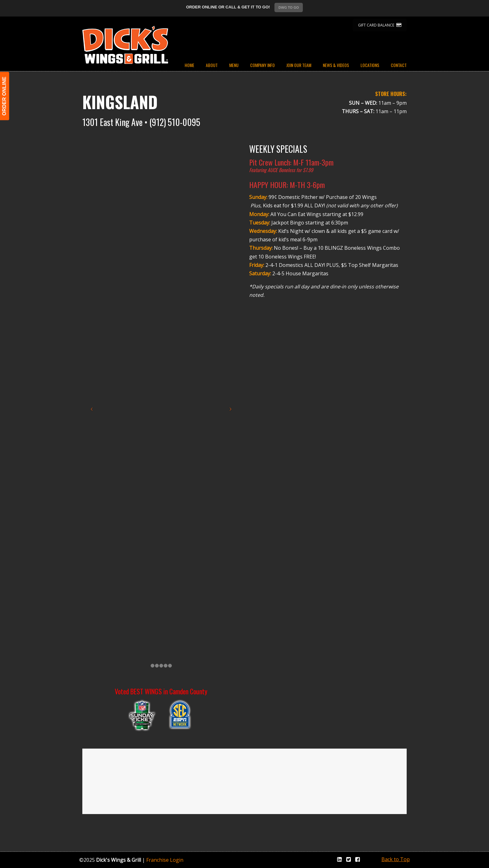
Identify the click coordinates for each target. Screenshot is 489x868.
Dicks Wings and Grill (125, 45)
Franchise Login (165, 860)
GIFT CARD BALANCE (380, 25)
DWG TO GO (289, 7)
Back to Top (396, 859)
